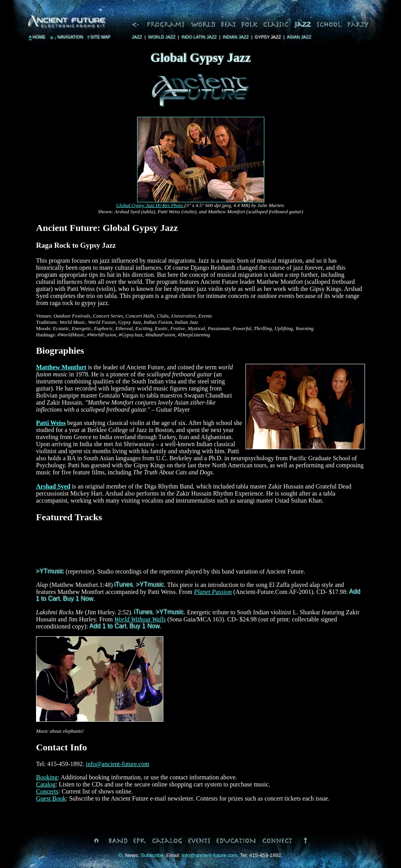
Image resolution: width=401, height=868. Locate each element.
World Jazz (162, 37)
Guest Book (51, 798)
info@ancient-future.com (117, 764)
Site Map (99, 37)
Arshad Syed (53, 486)
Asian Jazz (299, 37)
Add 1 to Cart (108, 626)
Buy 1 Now (78, 599)
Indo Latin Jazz (199, 37)
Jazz (137, 37)
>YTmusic (50, 571)
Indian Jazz (236, 37)
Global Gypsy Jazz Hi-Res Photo (150, 205)
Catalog (46, 784)
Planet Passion (213, 592)
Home (37, 37)
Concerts (47, 791)
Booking (47, 777)
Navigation (66, 37)
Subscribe (152, 855)
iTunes (124, 585)
